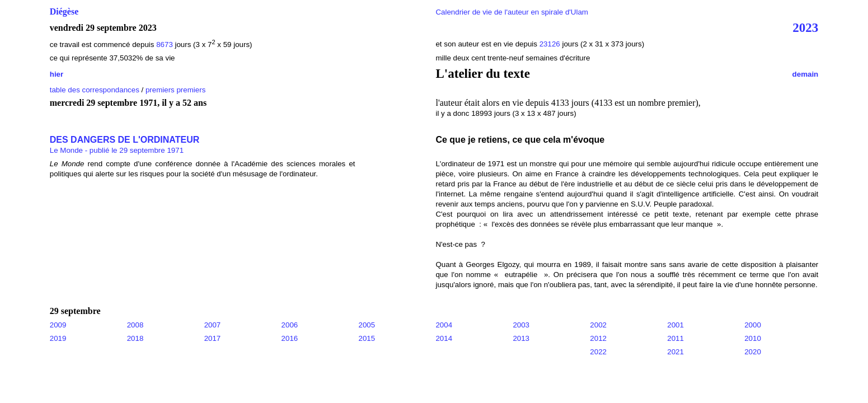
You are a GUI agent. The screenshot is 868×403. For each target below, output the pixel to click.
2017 (213, 338)
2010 (753, 338)
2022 (598, 352)
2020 (753, 352)
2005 (367, 325)
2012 (598, 338)
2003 (521, 325)
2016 (290, 338)
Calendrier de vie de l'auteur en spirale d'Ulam (512, 12)
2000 (753, 325)
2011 (675, 338)
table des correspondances (95, 90)
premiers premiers (175, 90)
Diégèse (64, 11)
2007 (213, 325)
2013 (521, 338)
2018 (135, 338)
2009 (58, 325)
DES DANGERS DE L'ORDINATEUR (125, 140)
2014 (444, 338)
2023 (805, 27)
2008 (135, 325)
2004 (444, 325)
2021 (675, 352)
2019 (58, 338)
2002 (598, 325)
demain (806, 74)
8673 (165, 44)
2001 (675, 325)
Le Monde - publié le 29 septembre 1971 (117, 150)
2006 (290, 325)
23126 (550, 44)
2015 (367, 338)
